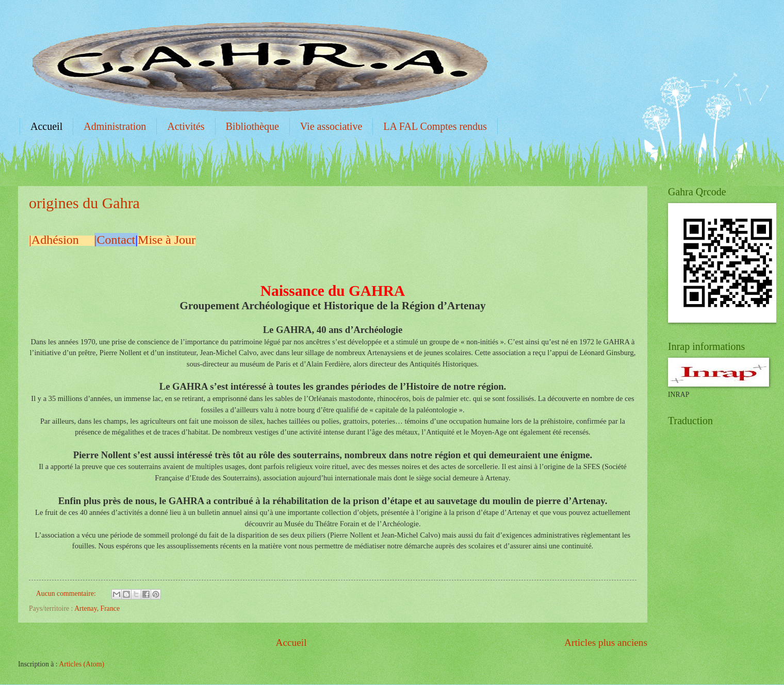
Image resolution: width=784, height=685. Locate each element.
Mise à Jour (167, 240)
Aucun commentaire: (67, 594)
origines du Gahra (84, 203)
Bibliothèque (252, 126)
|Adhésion (57, 240)
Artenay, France (97, 608)
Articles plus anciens (606, 642)
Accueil (46, 126)
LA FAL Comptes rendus (435, 126)
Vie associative (331, 126)
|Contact (115, 240)
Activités (186, 126)
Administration (115, 126)
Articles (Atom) (81, 664)
